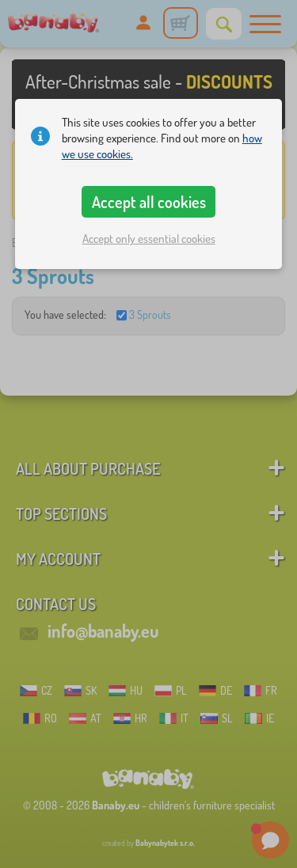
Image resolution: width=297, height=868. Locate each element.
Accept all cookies (149, 202)
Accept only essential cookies (149, 239)
